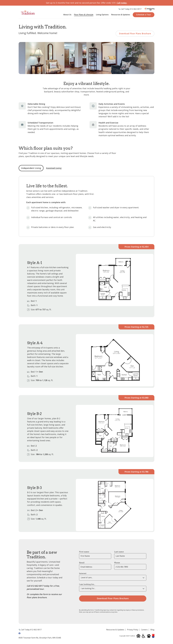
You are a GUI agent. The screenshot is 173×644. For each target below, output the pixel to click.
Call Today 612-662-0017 (131, 9)
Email (82, 563)
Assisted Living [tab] (54, 168)
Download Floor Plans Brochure (135, 34)
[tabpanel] (86, 354)
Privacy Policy (133, 630)
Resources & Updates (121, 15)
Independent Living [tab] (31, 168)
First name (84, 552)
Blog (152, 630)
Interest (83, 574)
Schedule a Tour (144, 15)
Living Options (102, 15)
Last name (119, 552)
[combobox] (113, 578)
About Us (67, 15)
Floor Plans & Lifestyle (84, 15)
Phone (117, 563)
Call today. (122, 3)
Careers (144, 630)
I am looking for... (87, 585)
